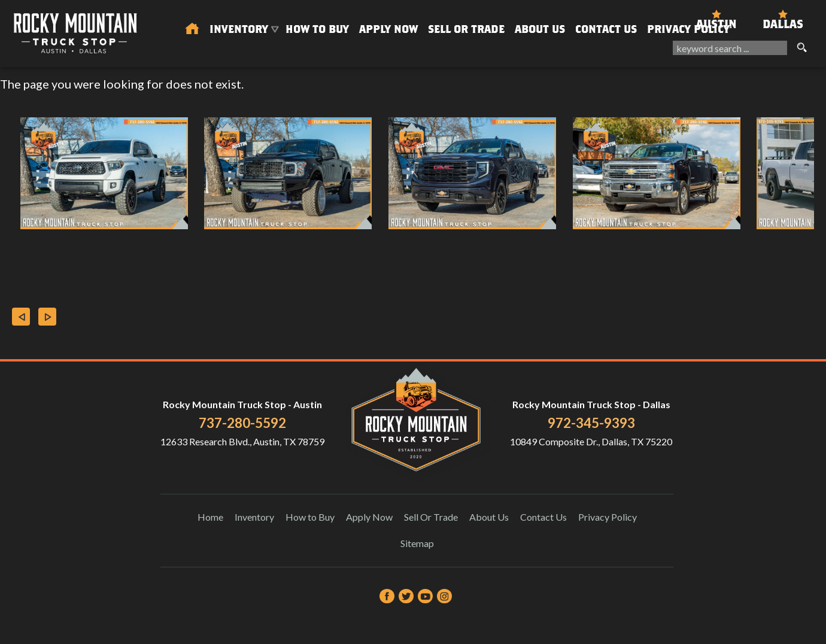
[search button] (801, 48)
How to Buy (317, 29)
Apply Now (369, 517)
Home (210, 517)
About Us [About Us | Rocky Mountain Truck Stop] (540, 29)
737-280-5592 (242, 423)
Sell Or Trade (466, 29)
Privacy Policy (688, 29)
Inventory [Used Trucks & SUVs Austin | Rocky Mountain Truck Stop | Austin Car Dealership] (239, 29)
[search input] (730, 48)
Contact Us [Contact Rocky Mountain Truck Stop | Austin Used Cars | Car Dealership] (606, 29)
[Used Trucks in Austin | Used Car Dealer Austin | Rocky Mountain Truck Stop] (192, 29)
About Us (489, 517)
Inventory (254, 517)
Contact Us (543, 517)
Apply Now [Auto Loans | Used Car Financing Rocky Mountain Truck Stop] (388, 29)
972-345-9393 (591, 423)
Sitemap (417, 543)
